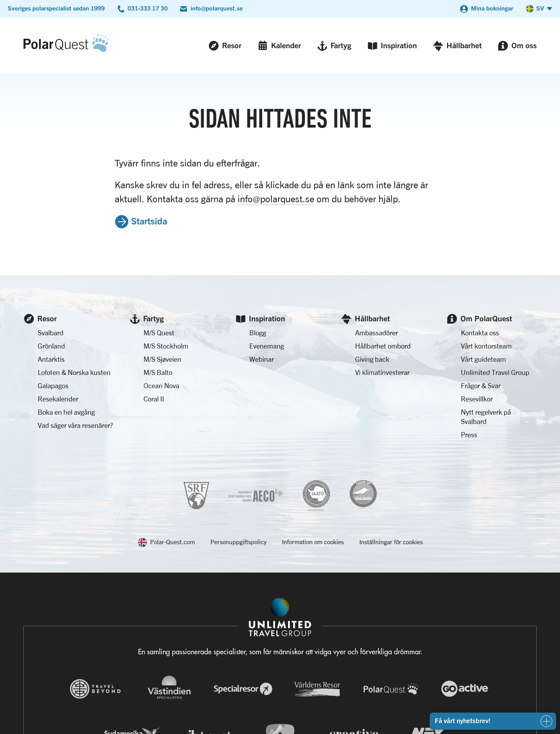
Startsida (149, 221)
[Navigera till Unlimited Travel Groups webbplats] (280, 617)
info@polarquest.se (217, 8)
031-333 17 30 (148, 8)
